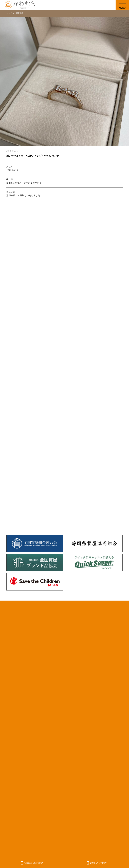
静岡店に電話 (97, 863)
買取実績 (20, 13)
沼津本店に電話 (32, 863)
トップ (9, 13)
